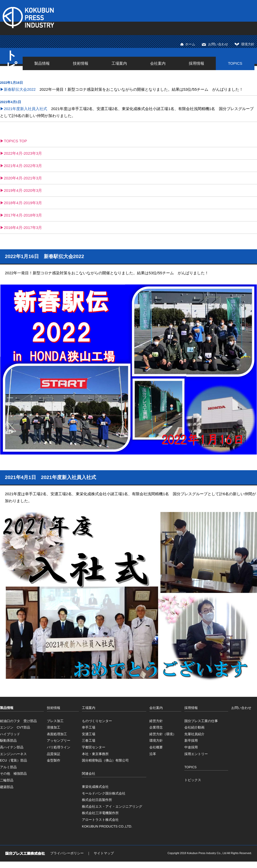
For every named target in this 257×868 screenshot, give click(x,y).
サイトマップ (104, 853)
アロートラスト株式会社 (100, 820)
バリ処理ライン (59, 747)
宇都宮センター (94, 747)
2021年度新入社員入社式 (25, 109)
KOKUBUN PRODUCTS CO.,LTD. (107, 826)
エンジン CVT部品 (15, 727)
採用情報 (196, 63)
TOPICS (235, 63)
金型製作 (54, 760)
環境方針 (248, 44)
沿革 (153, 754)
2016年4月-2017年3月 (23, 228)
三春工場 (89, 741)
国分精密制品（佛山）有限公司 (105, 760)
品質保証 (54, 754)
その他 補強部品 (13, 774)
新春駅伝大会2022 (20, 89)
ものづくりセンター (97, 721)
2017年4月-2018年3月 (23, 215)
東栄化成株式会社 (95, 787)
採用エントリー (196, 754)
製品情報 (42, 63)
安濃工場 (89, 734)
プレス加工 (55, 721)
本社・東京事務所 (95, 754)
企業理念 (156, 727)
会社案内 (158, 63)
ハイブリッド (10, 734)
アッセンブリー (59, 741)
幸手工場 (89, 727)
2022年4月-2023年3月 (23, 153)
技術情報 (81, 63)
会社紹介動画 (194, 727)
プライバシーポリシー (67, 853)
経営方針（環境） (163, 734)
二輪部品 (7, 780)
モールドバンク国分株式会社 (104, 793)
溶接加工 (54, 727)
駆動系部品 (8, 741)
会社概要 (156, 747)
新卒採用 (191, 741)
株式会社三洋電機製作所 (100, 813)
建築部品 (7, 787)
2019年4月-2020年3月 (23, 190)
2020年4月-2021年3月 (23, 178)
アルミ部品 (8, 767)
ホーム (190, 44)
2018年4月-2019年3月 (23, 203)
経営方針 (156, 721)
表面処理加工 (57, 734)
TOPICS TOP (15, 141)
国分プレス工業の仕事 (201, 721)
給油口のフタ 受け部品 (18, 721)
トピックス (193, 780)
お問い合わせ (218, 44)
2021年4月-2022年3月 (23, 166)
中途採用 (191, 747)
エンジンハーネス (13, 754)
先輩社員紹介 (194, 734)
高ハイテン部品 (12, 747)
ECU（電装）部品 (14, 760)
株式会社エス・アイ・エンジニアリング (112, 807)
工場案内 (119, 63)
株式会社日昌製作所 (97, 800)
